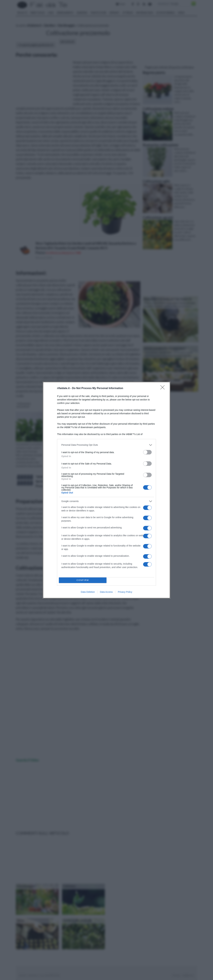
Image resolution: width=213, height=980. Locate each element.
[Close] (164, 388)
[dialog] (106, 490)
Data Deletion (88, 592)
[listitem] (106, 445)
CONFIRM (83, 580)
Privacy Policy (125, 592)
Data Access (106, 592)
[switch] (147, 452)
